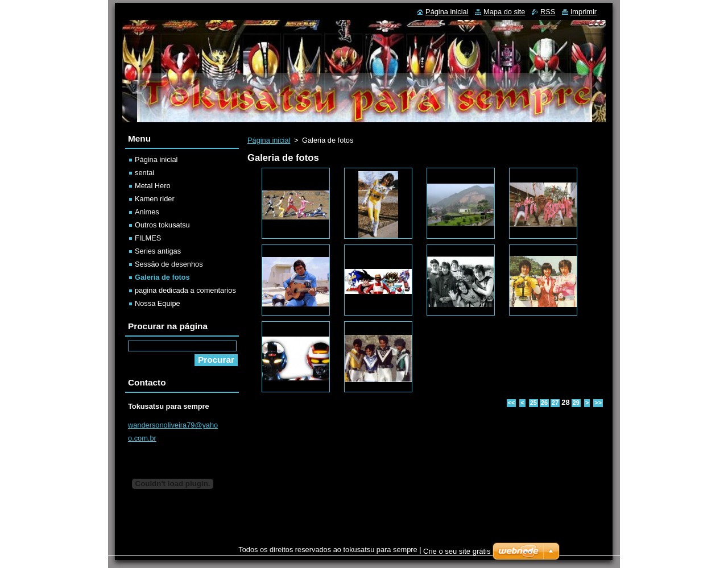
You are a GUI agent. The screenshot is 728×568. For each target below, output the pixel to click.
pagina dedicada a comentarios (185, 290)
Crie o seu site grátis (457, 551)
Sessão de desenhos (169, 264)
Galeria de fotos (162, 277)
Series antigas (158, 251)
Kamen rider (155, 199)
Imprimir (584, 12)
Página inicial (269, 140)
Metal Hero (153, 186)
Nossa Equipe (158, 303)
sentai (144, 173)
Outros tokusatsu (162, 225)
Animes (147, 212)
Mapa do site (504, 12)
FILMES (148, 238)
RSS (548, 12)
